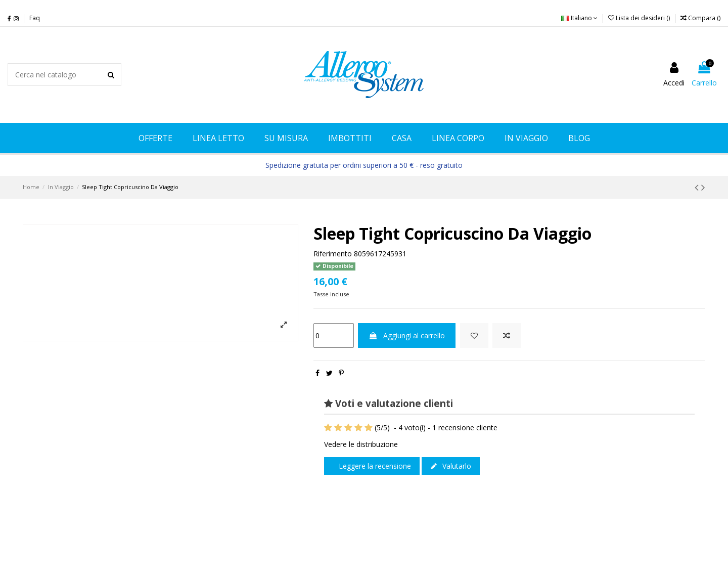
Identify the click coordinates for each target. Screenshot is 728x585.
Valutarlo (451, 466)
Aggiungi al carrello (407, 335)
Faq (35, 18)
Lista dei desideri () (640, 18)
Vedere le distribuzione (361, 444)
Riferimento (333, 254)
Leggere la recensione (374, 466)
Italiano (579, 18)
